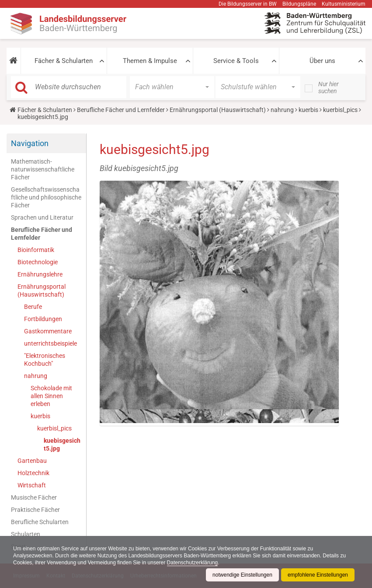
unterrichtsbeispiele (50, 343)
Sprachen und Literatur (42, 217)
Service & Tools (236, 61)
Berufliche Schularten (40, 522)
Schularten (26, 534)
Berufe (33, 307)
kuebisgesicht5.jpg (62, 444)
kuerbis (308, 110)
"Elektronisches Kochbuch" (45, 360)
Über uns (322, 61)
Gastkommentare (48, 331)
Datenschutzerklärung (193, 563)
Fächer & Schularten (64, 61)
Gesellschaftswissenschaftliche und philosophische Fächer (46, 197)
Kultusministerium (344, 4)
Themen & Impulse (150, 61)
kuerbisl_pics (340, 110)
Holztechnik (33, 473)
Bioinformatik (36, 250)
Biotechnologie (38, 262)
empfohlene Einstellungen (318, 575)
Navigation (30, 143)
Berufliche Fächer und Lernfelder (121, 110)
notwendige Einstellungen (242, 575)
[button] (14, 61)
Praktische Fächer (35, 510)
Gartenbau (32, 461)
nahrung (282, 110)
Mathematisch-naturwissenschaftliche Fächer (43, 169)
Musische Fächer (34, 497)
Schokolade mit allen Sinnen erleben (51, 396)
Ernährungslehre (40, 274)
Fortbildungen (43, 319)
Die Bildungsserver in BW (248, 4)
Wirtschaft (32, 485)
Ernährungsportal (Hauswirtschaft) (218, 110)
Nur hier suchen (329, 87)
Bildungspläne (299, 4)
